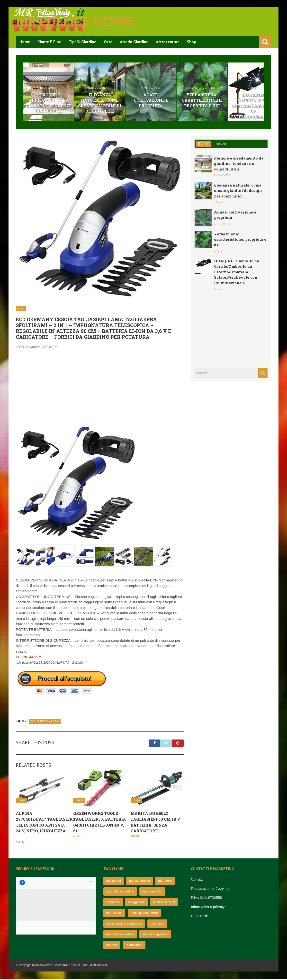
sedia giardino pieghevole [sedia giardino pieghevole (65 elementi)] (124, 925)
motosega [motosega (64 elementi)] (157, 925)
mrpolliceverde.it (43, 966)
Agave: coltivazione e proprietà (174, 98)
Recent (203, 145)
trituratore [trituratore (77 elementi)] (165, 882)
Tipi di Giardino (83, 42)
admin (21, 348)
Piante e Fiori (49, 42)
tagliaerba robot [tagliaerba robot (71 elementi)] (164, 903)
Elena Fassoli (223, 177)
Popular (220, 145)
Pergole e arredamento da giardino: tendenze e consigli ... (53, 103)
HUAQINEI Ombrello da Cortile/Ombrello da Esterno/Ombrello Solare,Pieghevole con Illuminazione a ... (237, 273)
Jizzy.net (223, 889)
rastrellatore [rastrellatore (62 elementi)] (134, 946)
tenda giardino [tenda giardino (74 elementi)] (152, 893)
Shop (192, 42)
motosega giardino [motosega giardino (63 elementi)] (155, 935)
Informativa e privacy (208, 908)
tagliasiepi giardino (45, 722)
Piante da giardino (234, 88)
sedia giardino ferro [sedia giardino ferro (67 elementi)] (144, 914)
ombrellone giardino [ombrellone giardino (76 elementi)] (120, 893)
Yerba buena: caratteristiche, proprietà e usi (234, 101)
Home (25, 42)
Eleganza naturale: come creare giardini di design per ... (113, 101)
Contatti (197, 880)
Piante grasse (174, 88)
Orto (108, 42)
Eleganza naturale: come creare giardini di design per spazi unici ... (238, 192)
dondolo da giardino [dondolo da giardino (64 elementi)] (120, 935)
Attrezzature (168, 42)
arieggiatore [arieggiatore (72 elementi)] (137, 903)
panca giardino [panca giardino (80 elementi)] (139, 882)
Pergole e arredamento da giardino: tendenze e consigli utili (239, 165)
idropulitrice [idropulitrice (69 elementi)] (114, 914)
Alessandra (222, 225)
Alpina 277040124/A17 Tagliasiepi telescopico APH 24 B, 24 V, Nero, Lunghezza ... (45, 826)
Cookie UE (200, 917)
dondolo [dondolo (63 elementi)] (112, 946)
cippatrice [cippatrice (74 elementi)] (113, 903)
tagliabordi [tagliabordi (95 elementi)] (114, 882)
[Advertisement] (100, 390)
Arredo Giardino (134, 42)
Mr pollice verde (75, 21)
